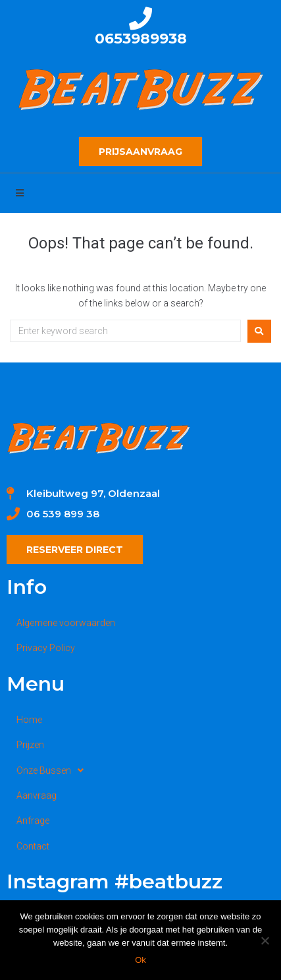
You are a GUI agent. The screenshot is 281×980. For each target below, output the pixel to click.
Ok (140, 960)
